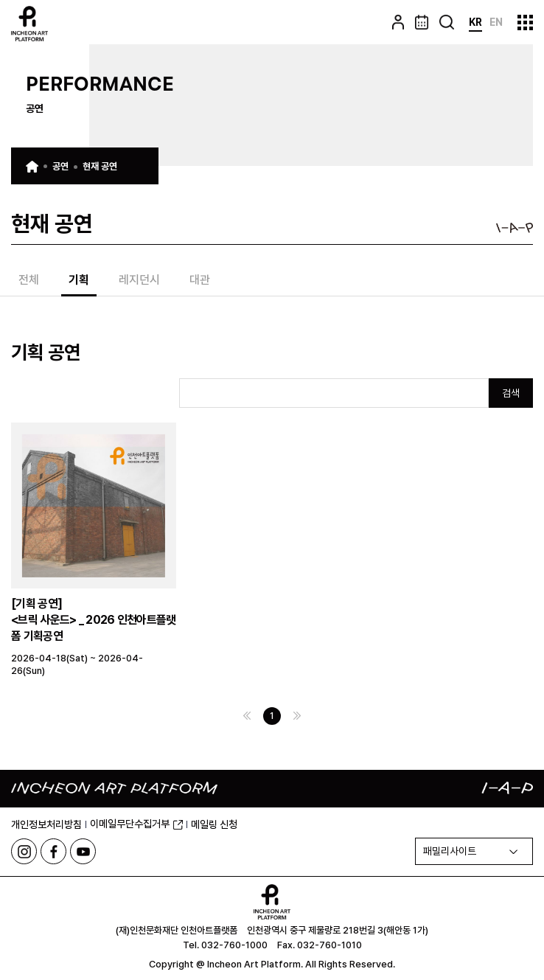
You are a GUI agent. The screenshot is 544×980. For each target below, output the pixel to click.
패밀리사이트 (450, 851)
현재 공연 (100, 166)
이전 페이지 (247, 716)
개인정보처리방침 (46, 824)
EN (496, 22)
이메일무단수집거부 (136, 824)
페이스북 (53, 851)
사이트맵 (525, 22)
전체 (29, 281)
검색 (511, 393)
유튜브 (83, 851)
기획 (79, 281)
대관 (200, 281)
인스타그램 (24, 851)
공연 (60, 166)
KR (475, 22)
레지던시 (139, 281)
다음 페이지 (297, 716)
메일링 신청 (214, 824)
